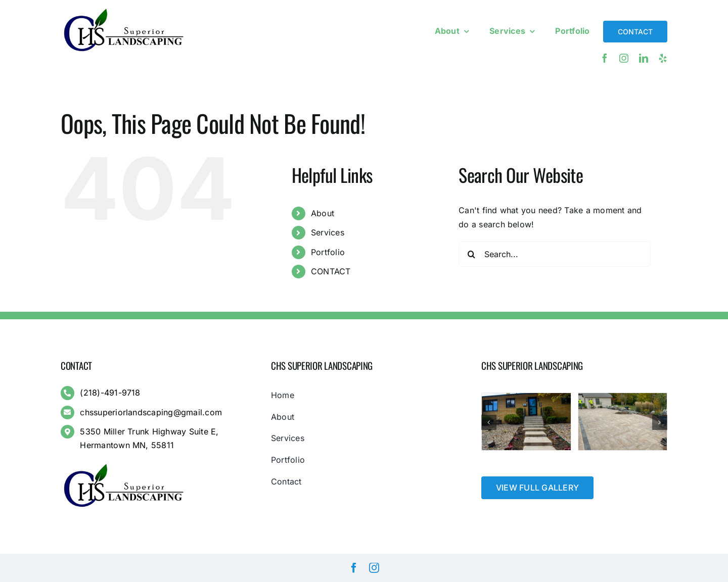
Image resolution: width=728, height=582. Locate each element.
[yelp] (663, 58)
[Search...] (555, 254)
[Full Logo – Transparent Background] (124, 9)
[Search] (471, 254)
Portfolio (328, 252)
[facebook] (605, 58)
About (323, 213)
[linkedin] (644, 58)
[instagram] (624, 58)
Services (328, 232)
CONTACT (331, 271)
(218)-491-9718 (110, 393)
